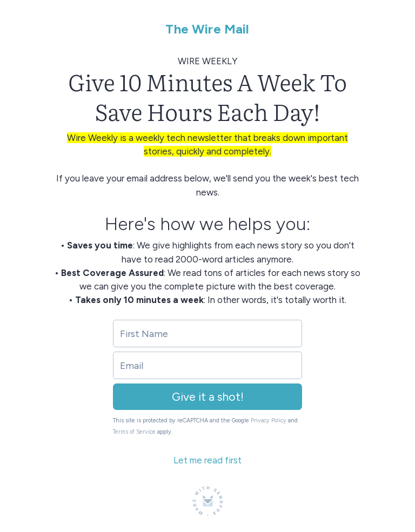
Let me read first (207, 460)
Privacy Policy (269, 420)
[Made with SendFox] (208, 501)
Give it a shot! (208, 397)
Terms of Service (134, 432)
